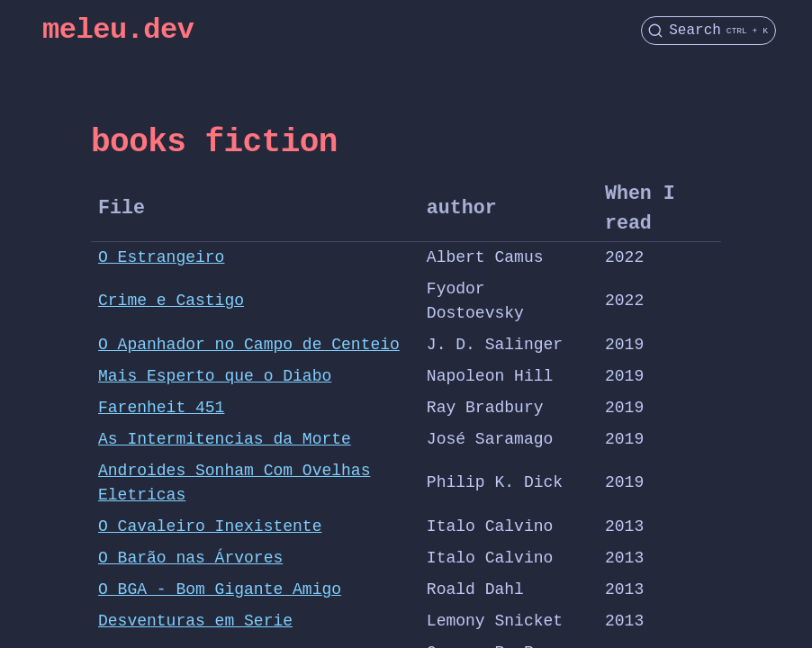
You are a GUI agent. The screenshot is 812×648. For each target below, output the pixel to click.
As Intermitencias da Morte (225, 439)
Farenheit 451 (161, 408)
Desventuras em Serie (195, 621)
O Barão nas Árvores (190, 558)
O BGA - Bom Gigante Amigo (220, 589)
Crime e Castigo (171, 301)
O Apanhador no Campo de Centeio (249, 345)
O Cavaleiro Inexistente (210, 526)
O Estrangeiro (161, 257)
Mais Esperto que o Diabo (215, 376)
